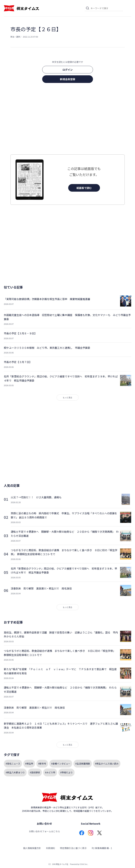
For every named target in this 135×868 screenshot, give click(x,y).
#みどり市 (50, 772)
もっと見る (68, 397)
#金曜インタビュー (61, 764)
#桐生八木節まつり (15, 772)
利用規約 (50, 848)
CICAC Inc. (84, 864)
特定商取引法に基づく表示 (73, 848)
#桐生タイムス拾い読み (107, 764)
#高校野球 (35, 772)
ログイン (68, 70)
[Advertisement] (68, 120)
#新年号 (42, 764)
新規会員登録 (68, 79)
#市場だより (66, 772)
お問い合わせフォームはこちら (44, 831)
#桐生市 (29, 764)
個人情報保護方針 (32, 848)
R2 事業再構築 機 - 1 (102, 848)
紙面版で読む (84, 188)
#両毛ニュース (13, 764)
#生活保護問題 (83, 764)
